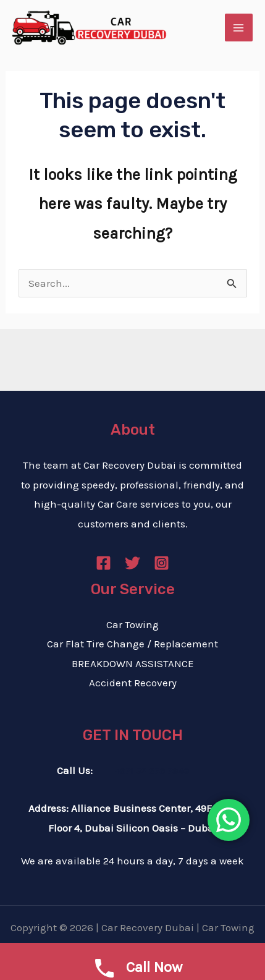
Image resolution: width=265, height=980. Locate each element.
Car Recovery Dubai (148, 927)
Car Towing (132, 624)
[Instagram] (162, 563)
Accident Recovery (133, 683)
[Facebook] (103, 563)
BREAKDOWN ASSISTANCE (133, 663)
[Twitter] (132, 563)
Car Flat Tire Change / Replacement (132, 644)
